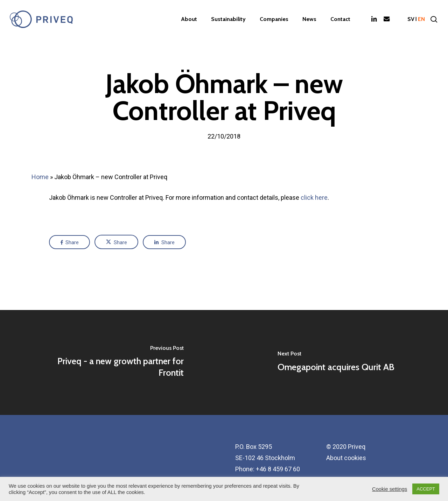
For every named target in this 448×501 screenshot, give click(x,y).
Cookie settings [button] (390, 489)
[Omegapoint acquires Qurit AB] (336, 362)
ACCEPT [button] (426, 489)
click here (314, 197)
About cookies (346, 458)
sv (411, 19)
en (421, 19)
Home (40, 177)
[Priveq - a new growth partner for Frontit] (112, 362)
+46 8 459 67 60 (278, 469)
